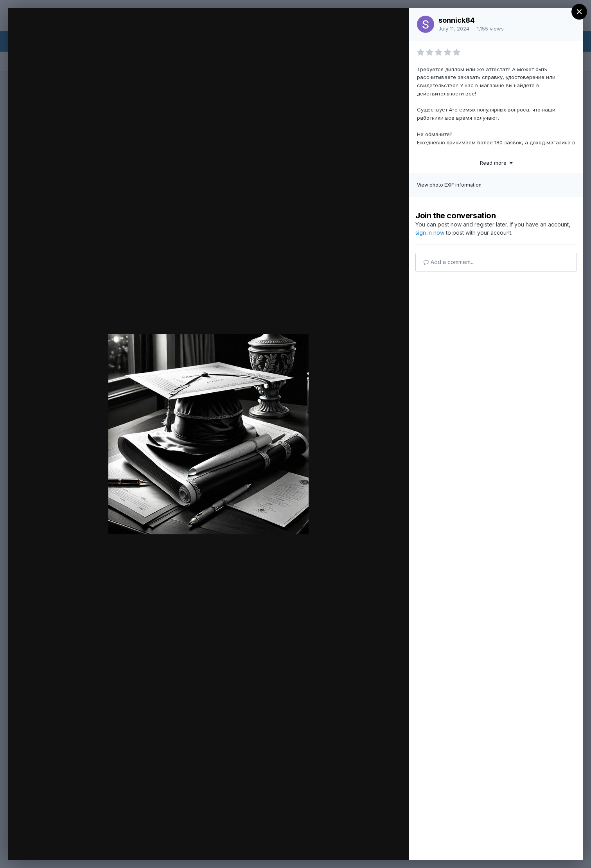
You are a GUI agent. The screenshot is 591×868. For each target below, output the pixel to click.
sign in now (430, 233)
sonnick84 (457, 20)
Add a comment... (449, 262)
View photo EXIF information (449, 185)
